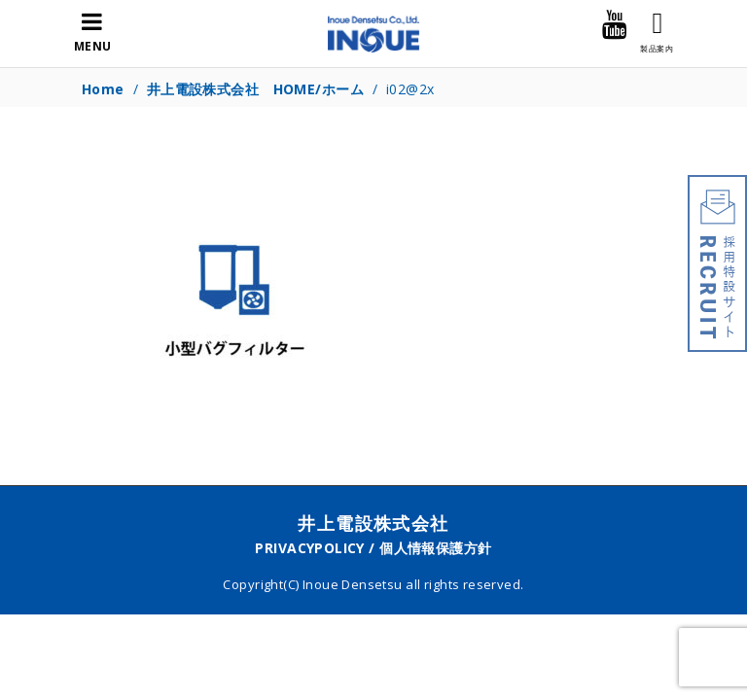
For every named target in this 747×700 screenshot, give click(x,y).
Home (103, 89)
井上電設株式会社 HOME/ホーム (255, 89)
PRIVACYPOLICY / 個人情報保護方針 (373, 548)
